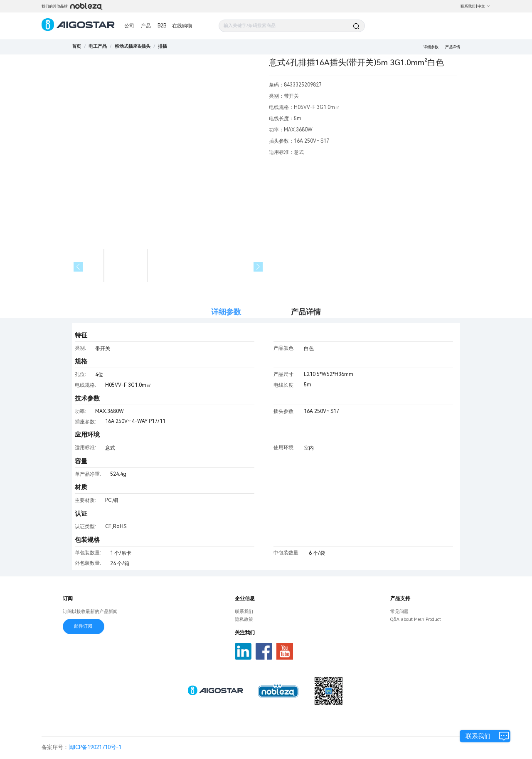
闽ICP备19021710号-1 (95, 747)
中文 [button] (484, 6)
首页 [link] (76, 46)
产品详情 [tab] (306, 312)
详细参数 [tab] (226, 312)
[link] (98, 46)
